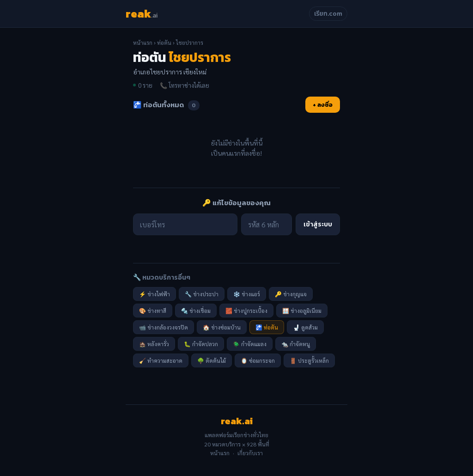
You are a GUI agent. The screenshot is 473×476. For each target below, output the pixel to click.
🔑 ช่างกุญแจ (291, 294)
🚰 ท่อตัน (267, 327)
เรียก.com (328, 14)
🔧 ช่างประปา (202, 294)
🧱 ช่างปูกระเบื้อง (246, 311)
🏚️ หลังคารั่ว (154, 344)
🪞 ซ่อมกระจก (258, 360)
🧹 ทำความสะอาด (161, 360)
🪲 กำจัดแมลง (250, 344)
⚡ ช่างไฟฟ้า (155, 294)
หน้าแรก (143, 43)
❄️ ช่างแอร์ (247, 294)
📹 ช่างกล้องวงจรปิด (164, 327)
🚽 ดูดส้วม (305, 327)
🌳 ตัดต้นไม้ (212, 360)
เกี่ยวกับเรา (250, 453)
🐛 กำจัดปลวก (201, 344)
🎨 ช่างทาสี (153, 311)
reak (142, 14)
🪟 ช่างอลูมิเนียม (302, 311)
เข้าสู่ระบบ (318, 224)
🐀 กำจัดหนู (296, 344)
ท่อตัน (164, 43)
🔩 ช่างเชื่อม (196, 311)
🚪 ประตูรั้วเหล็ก (309, 360)
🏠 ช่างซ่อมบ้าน (222, 327)
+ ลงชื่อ (323, 105)
